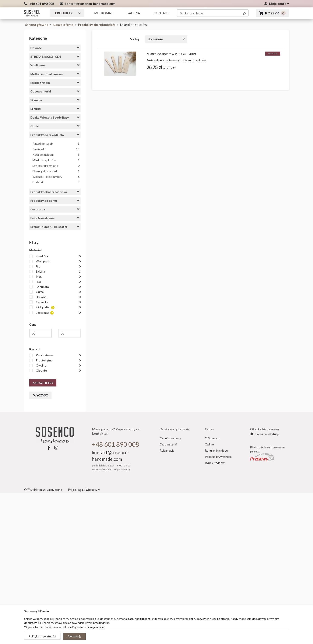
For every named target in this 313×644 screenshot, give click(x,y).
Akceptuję (74, 636)
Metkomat (103, 13)
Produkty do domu (55, 200)
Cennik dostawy (170, 438)
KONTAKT (161, 13)
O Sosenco (212, 438)
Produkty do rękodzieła (97, 24)
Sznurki (55, 109)
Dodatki (56, 182)
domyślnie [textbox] (155, 39)
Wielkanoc (55, 65)
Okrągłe (55, 371)
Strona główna (37, 24)
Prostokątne (55, 360)
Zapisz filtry (43, 383)
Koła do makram (56, 155)
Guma (55, 292)
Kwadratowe (55, 355)
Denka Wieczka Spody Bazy (55, 117)
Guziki (55, 126)
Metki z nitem (55, 83)
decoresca (55, 209)
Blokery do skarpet (56, 171)
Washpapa (55, 261)
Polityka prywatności (42, 636)
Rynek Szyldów (215, 463)
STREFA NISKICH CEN (55, 56)
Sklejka (55, 272)
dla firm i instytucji (264, 434)
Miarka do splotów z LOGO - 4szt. (172, 54)
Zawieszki (56, 149)
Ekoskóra (55, 256)
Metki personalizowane (55, 74)
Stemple (55, 100)
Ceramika (55, 302)
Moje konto (277, 4)
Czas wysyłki (168, 444)
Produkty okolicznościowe (55, 192)
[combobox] (166, 39)
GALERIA (133, 13)
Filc (55, 266)
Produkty (68, 13)
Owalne (55, 365)
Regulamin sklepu (216, 450)
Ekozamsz (55, 313)
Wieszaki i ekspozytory (56, 177)
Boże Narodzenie (55, 218)
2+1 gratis (55, 307)
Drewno (55, 297)
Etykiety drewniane (56, 166)
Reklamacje (167, 450)
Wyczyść (41, 395)
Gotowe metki (55, 91)
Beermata (55, 287)
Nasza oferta (64, 24)
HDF (55, 282)
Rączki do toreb (56, 143)
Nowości (55, 48)
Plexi (55, 277)
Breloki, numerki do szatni (55, 227)
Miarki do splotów (56, 160)
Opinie (209, 444)
